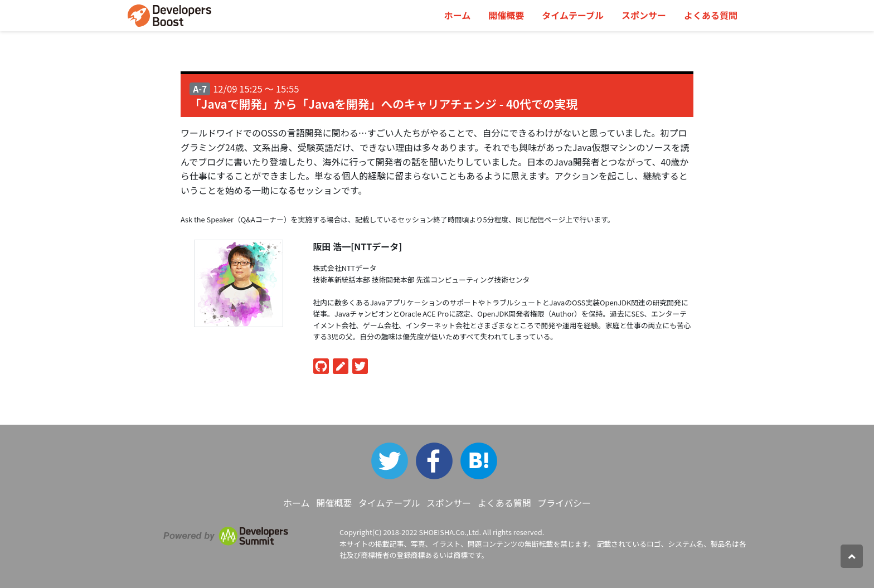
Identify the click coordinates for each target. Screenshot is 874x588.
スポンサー (644, 15)
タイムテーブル (573, 15)
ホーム (458, 15)
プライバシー (564, 503)
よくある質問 (711, 15)
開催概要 (506, 15)
